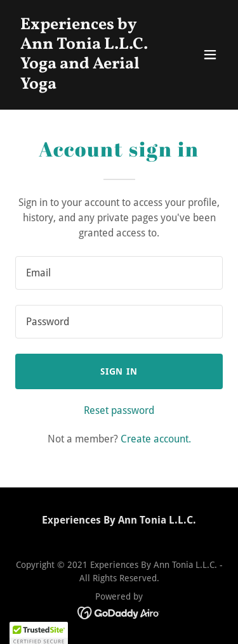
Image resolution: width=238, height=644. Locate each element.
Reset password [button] (119, 410)
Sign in (119, 371)
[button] (210, 55)
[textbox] (119, 273)
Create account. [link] (156, 439)
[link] (88, 85)
